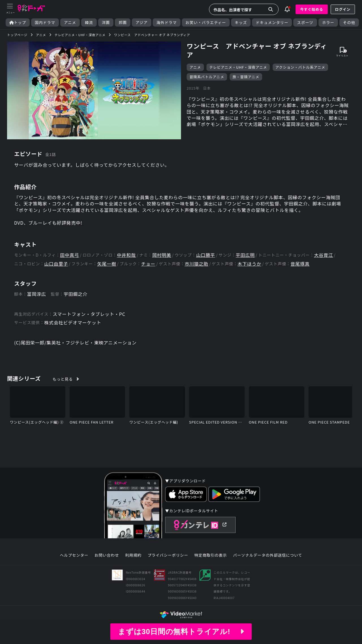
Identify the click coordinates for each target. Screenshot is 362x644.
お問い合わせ (107, 555)
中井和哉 (126, 255)
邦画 (123, 22)
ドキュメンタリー (272, 22)
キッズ (241, 22)
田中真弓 (69, 255)
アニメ (70, 22)
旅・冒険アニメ (246, 77)
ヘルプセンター (74, 555)
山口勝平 (205, 255)
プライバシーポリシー (168, 555)
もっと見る (63, 379)
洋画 (106, 22)
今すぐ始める (312, 9)
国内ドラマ (45, 22)
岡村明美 (162, 255)
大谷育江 (323, 255)
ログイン (343, 9)
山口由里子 (56, 264)
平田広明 (245, 255)
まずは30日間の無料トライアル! (181, 632)
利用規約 (133, 555)
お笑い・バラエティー (206, 22)
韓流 (89, 22)
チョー (148, 264)
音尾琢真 (300, 264)
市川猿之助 (197, 264)
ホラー (328, 22)
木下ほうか (249, 264)
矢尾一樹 (107, 264)
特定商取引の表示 (211, 555)
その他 (349, 22)
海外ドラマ (167, 22)
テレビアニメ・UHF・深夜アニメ (238, 67)
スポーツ (305, 22)
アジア (142, 22)
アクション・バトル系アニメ (300, 67)
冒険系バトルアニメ (207, 77)
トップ (18, 22)
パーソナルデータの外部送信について (268, 555)
